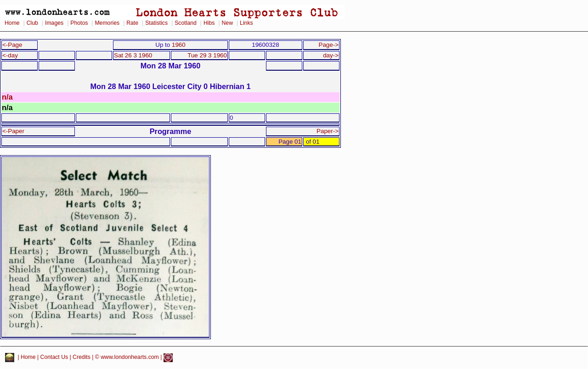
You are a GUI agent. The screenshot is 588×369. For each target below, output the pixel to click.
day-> (331, 55)
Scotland (186, 23)
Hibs (209, 23)
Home (12, 23)
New (227, 23)
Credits (82, 358)
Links (246, 23)
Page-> (328, 45)
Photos (79, 23)
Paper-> (328, 131)
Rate (132, 23)
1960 (179, 45)
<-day (10, 55)
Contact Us (54, 358)
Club (32, 23)
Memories (107, 23)
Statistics (156, 23)
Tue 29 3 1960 (207, 55)
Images (54, 23)
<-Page (12, 45)
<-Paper (13, 131)
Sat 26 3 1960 (133, 55)
